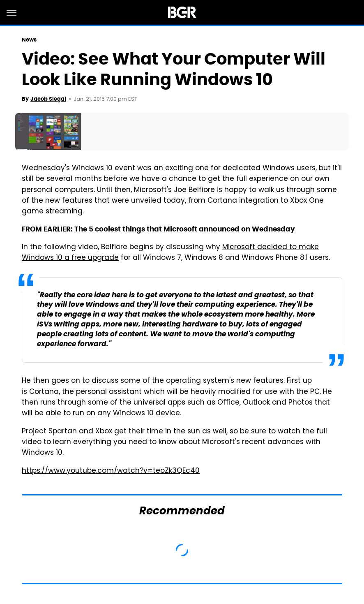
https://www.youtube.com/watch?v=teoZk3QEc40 (111, 471)
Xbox (104, 432)
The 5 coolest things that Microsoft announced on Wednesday (185, 229)
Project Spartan (49, 432)
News (29, 40)
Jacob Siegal (48, 99)
